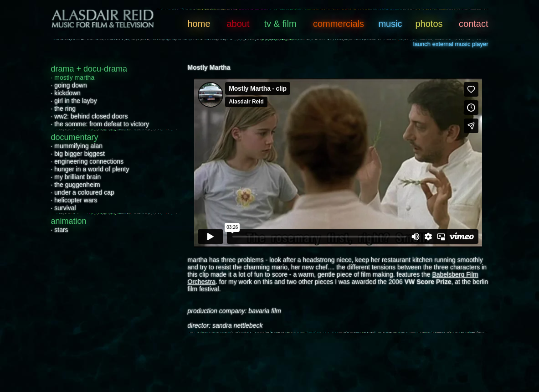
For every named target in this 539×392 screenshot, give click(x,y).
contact (473, 24)
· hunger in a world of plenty (90, 169)
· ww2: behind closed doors (90, 116)
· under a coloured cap (83, 192)
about (238, 24)
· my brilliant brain (76, 177)
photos (429, 24)
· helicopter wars (74, 200)
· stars (60, 230)
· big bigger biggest (78, 154)
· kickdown (66, 93)
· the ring (63, 108)
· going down (69, 85)
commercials (339, 24)
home (199, 24)
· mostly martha (73, 77)
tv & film (280, 24)
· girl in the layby (74, 101)
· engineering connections (87, 161)
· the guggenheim (76, 185)
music (390, 24)
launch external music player (451, 44)
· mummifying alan (77, 146)
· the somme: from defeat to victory (100, 124)
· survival (64, 208)
